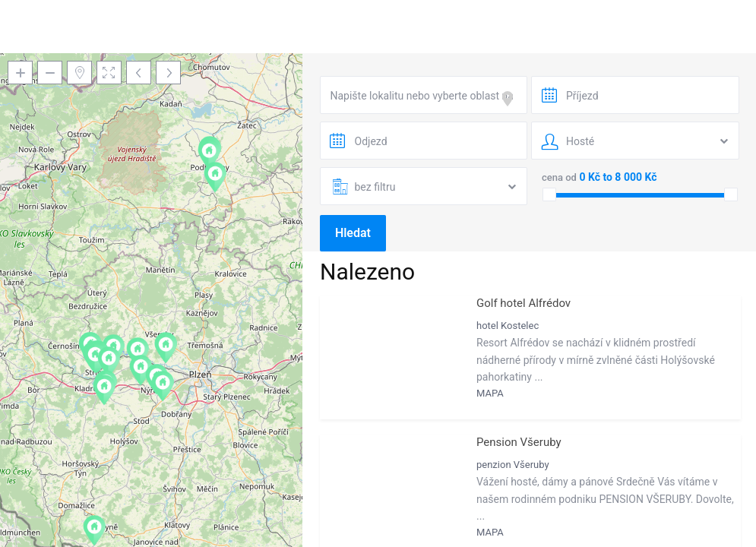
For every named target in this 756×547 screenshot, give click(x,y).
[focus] (511, 99)
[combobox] (424, 95)
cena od (559, 177)
